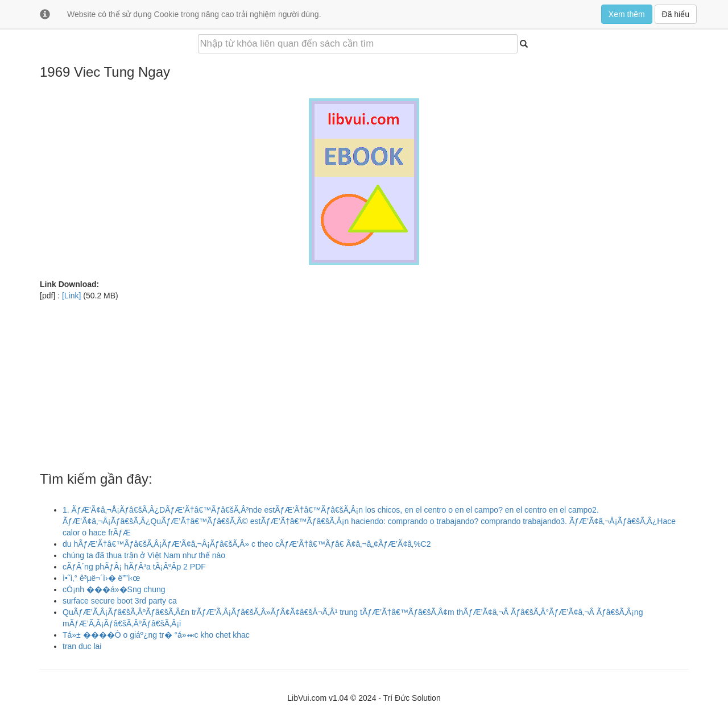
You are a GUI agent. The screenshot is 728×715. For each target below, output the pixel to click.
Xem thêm (627, 14)
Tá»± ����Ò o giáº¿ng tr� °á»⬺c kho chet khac (156, 635)
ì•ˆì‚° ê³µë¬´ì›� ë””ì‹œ (101, 578)
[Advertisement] (364, 381)
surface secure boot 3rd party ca (120, 601)
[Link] (71, 296)
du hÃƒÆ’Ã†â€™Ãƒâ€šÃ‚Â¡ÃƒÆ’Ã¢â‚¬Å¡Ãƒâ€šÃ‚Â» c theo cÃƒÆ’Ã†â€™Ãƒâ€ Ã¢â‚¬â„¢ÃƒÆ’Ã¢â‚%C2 (247, 544)
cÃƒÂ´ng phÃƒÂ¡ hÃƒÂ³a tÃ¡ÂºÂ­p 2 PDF (134, 567)
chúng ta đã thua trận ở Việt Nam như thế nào (144, 555)
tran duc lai (82, 646)
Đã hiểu (676, 14)
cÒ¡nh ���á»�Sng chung (114, 589)
